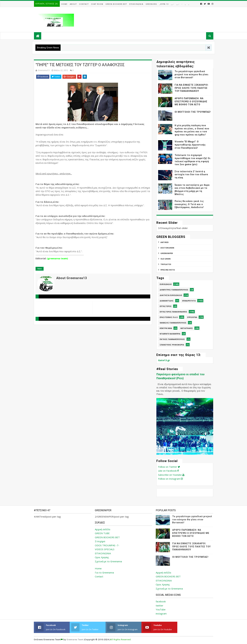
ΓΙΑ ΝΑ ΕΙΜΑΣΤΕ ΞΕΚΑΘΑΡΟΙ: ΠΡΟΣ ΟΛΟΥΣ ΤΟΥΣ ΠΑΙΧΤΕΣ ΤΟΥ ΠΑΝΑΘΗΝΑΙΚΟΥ (192, 88)
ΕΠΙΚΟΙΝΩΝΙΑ (103, 553)
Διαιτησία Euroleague (171, 295)
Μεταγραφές (187, 328)
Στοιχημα (100, 541)
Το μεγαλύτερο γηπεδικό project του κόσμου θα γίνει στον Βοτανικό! (192, 74)
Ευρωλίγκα (192, 317)
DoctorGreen (167, 248)
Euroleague (166, 284)
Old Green (166, 259)
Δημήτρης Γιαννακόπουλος (174, 290)
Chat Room (97, 4)
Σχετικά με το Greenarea (108, 561)
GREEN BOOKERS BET (107, 537)
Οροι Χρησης (102, 557)
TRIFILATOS (166, 264)
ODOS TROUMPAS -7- (107, 545)
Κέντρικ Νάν (166, 328)
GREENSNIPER (167, 253)
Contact (84, 4)
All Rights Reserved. (121, 640)
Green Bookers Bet (116, 4)
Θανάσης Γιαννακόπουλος (173, 323)
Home (64, 4)
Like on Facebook (168, 471)
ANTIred (164, 242)
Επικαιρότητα (189, 301)
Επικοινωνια (136, 4)
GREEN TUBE (102, 533)
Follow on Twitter (169, 467)
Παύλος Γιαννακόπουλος (172, 339)
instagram (161, 614)
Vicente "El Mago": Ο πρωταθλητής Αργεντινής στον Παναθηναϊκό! (190, 145)
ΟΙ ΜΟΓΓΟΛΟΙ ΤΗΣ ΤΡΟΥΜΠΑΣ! (193, 112)
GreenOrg (151, 4)
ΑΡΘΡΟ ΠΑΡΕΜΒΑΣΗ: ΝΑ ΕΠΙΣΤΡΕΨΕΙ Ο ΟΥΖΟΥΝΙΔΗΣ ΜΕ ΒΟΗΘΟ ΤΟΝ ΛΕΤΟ (191, 101)
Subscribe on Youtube (171, 475)
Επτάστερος (166, 306)
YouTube (161, 609)
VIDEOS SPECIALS (105, 549)
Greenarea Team (75, 640)
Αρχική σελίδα (102, 529)
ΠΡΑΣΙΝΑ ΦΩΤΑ (168, 270)
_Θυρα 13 (164, 4)
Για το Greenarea (104, 572)
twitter (160, 605)
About (73, 4)
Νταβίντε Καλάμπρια (170, 334)
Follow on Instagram (170, 479)
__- (173, 4)
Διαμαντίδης (167, 301)
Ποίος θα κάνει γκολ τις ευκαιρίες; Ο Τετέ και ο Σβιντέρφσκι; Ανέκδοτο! (189, 204)
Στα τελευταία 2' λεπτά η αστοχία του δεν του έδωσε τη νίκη (191, 175)
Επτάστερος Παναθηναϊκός (173, 312)
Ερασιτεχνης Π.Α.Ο (169, 317)
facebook (161, 601)
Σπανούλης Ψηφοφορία (172, 345)
